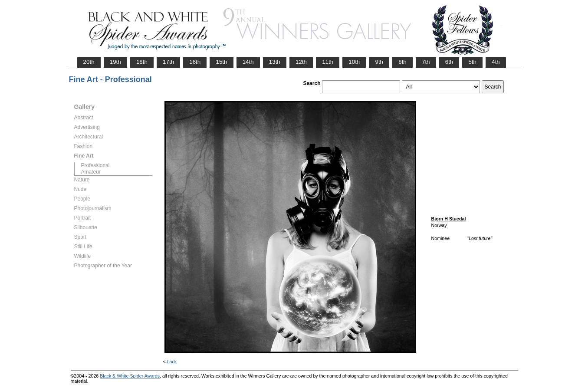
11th (328, 62)
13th (275, 62)
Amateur (91, 172)
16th (195, 62)
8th (402, 62)
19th (115, 62)
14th (248, 62)
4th (496, 62)
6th (449, 62)
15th (221, 62)
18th (142, 62)
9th (379, 62)
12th (301, 62)
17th (168, 62)
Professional (95, 165)
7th (426, 62)
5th (472, 62)
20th (89, 62)
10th (354, 62)
